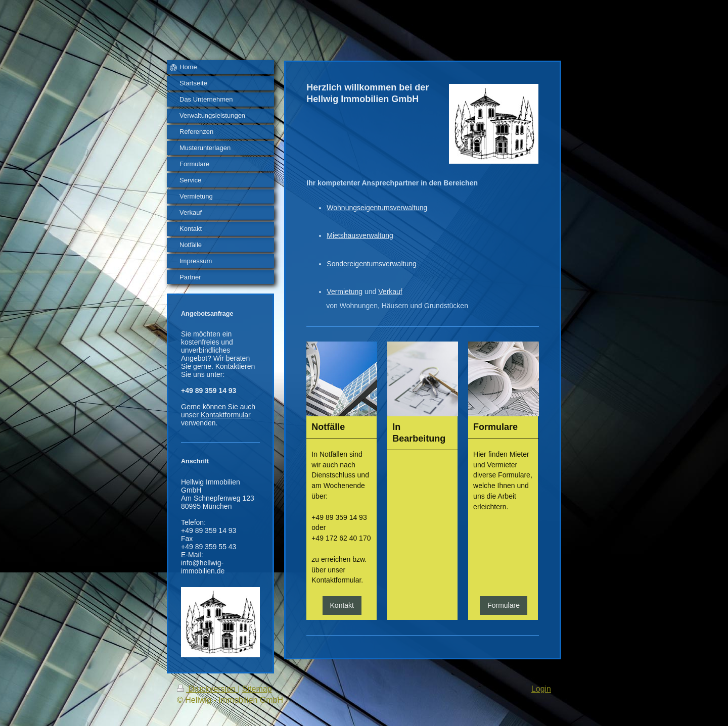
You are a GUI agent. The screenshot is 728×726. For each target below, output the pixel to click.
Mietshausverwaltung (360, 235)
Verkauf (390, 292)
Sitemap (257, 689)
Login (541, 689)
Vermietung (345, 292)
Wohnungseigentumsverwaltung (377, 208)
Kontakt (342, 605)
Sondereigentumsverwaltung (371, 264)
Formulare (504, 605)
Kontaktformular (226, 415)
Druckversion (207, 689)
